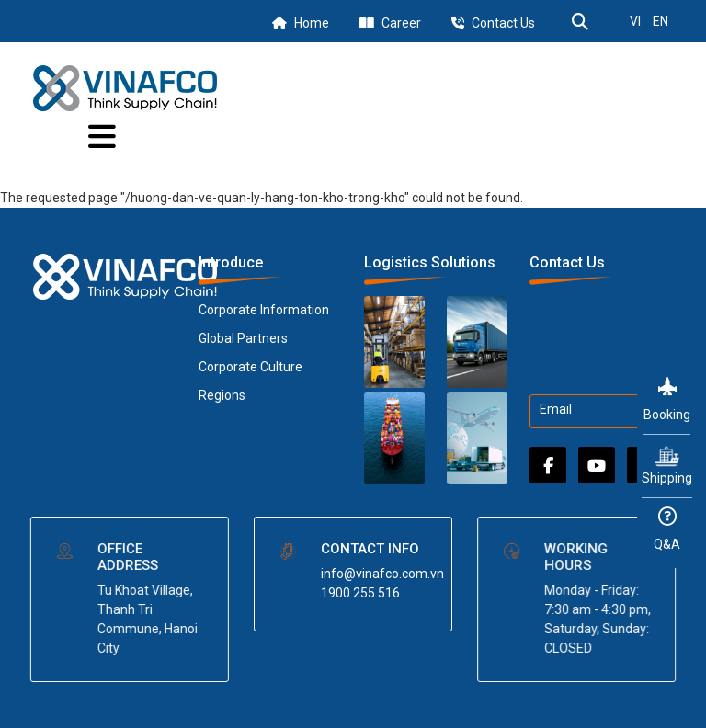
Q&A (667, 529)
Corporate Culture (251, 367)
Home (312, 23)
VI (635, 21)
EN (660, 21)
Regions (222, 395)
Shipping (667, 465)
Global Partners (243, 338)
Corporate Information (264, 310)
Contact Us (503, 23)
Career (401, 23)
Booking (667, 400)
